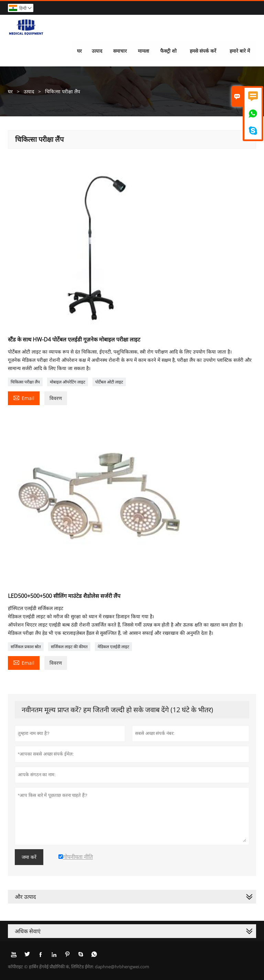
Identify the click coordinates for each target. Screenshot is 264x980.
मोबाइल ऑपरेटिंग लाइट (68, 382)
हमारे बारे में (240, 51)
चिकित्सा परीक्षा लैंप (25, 382)
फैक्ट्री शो (169, 51)
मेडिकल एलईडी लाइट (113, 647)
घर (79, 51)
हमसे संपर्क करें (203, 51)
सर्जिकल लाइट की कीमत (69, 647)
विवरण (56, 398)
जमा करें (29, 857)
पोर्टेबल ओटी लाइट (109, 382)
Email (24, 398)
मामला (144, 51)
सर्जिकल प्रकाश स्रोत (26, 647)
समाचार (120, 51)
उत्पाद (97, 51)
